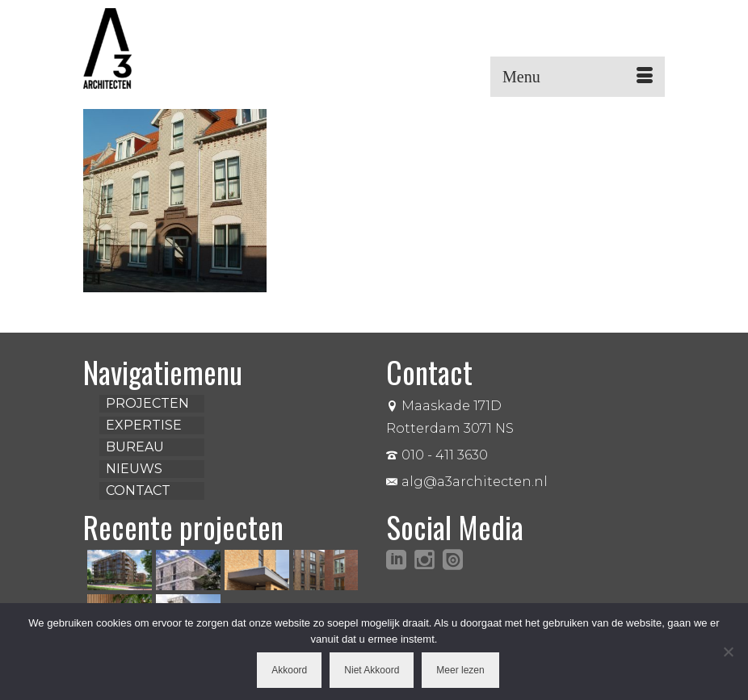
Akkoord (289, 670)
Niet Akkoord (372, 670)
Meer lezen (460, 670)
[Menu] (578, 77)
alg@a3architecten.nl (467, 482)
